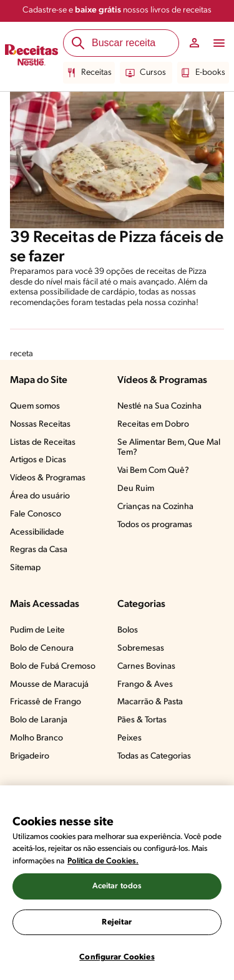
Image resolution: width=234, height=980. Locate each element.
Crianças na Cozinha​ (155, 507)
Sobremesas (141, 648)
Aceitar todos (117, 886)
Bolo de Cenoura (42, 648)
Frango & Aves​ (145, 685)
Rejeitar (117, 922)
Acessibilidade (37, 532)
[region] (117, 883)
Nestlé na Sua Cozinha (159, 406)
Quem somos (35, 406)
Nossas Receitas (40, 425)
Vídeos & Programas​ (48, 478)
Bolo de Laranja (39, 720)
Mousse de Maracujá (49, 685)
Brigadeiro (30, 756)
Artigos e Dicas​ (38, 460)
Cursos (146, 73)
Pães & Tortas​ (142, 720)
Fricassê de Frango (46, 702)
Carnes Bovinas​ (146, 667)
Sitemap (25, 568)
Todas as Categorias (154, 756)
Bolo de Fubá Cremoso (53, 667)
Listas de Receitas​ (43, 443)
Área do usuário (40, 496)
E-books (203, 73)
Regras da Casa (39, 550)
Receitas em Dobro (153, 425)
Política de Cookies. (103, 861)
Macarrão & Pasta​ (150, 702)
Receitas (89, 73)
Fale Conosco (36, 514)
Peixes (129, 738)
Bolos (128, 630)
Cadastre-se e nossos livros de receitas (117, 10)
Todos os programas (155, 525)
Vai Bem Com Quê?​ (153, 471)
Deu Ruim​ (136, 489)
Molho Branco (37, 738)
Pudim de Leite (37, 630)
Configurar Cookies (117, 957)
